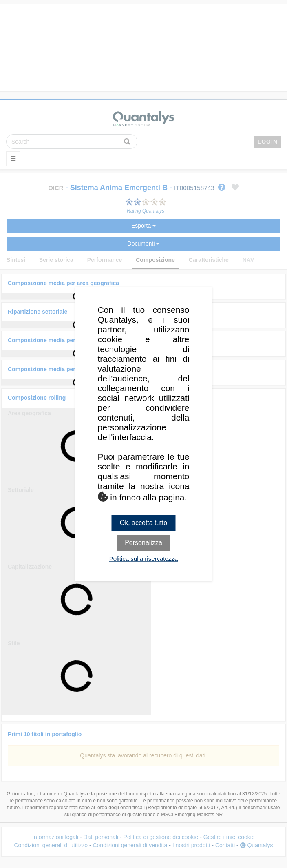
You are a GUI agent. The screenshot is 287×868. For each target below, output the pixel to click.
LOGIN (268, 142)
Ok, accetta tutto (144, 523)
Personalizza (143, 543)
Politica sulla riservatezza (143, 559)
